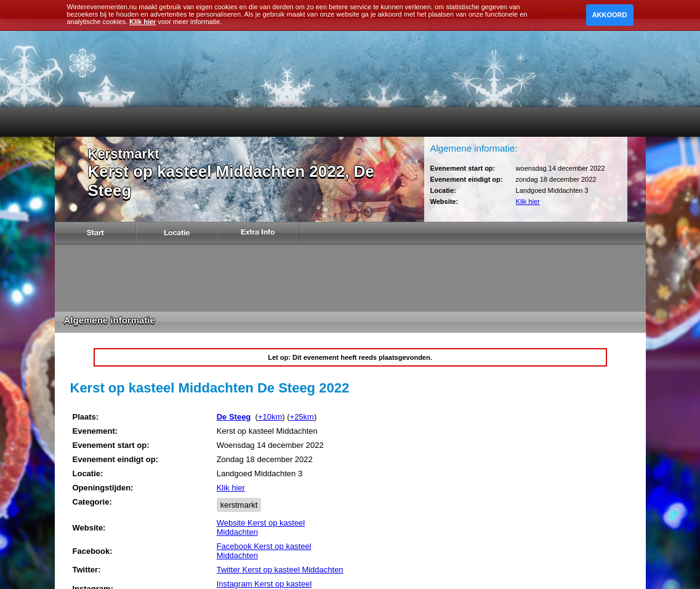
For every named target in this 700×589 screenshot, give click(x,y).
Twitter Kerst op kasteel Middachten (280, 570)
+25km (302, 417)
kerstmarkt (239, 505)
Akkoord (610, 15)
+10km (270, 417)
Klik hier (528, 201)
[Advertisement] (350, 278)
